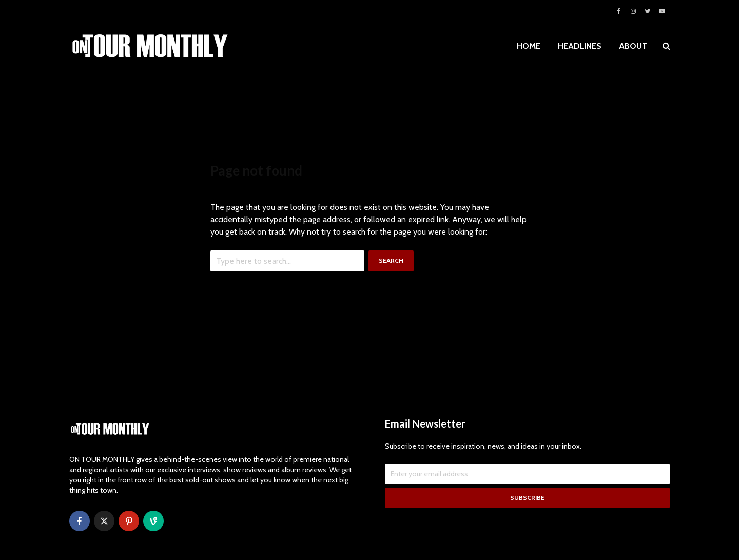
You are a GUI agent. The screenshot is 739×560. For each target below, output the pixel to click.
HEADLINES (580, 46)
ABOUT (633, 46)
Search (391, 260)
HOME (529, 46)
